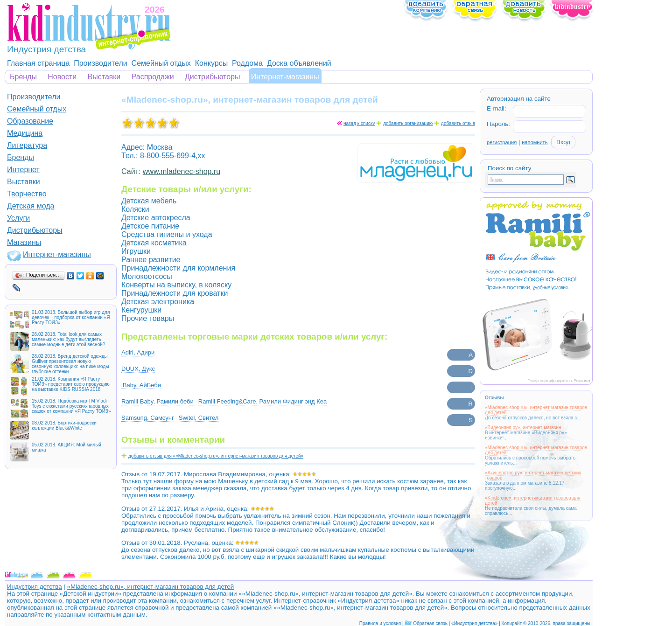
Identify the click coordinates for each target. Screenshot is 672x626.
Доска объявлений (299, 63)
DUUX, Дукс (138, 369)
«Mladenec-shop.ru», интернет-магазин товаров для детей (536, 410)
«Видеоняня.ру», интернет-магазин (523, 428)
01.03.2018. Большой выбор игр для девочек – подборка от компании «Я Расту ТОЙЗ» (71, 317)
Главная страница (38, 63)
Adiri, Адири (138, 352)
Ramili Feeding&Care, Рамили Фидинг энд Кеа (262, 401)
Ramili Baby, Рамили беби (157, 401)
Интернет (23, 170)
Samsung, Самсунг (148, 418)
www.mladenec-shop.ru (182, 171)
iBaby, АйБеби (141, 385)
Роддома (247, 63)
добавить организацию (408, 123)
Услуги (18, 218)
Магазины (24, 242)
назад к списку (359, 123)
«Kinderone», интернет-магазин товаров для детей (533, 501)
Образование (30, 121)
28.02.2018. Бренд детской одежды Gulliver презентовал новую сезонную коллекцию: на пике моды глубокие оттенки (70, 364)
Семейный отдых (161, 63)
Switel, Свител (199, 418)
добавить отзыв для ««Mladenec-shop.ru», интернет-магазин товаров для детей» (216, 456)
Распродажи (153, 77)
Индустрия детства (35, 587)
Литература (27, 145)
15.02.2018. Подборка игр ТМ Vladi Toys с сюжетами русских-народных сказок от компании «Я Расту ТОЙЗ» (71, 406)
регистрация (502, 142)
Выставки (104, 77)
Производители (101, 63)
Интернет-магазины (285, 77)
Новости (62, 77)
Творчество (27, 194)
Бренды (23, 77)
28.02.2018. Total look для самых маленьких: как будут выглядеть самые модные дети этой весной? (68, 339)
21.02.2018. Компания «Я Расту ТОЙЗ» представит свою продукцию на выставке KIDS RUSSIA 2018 (71, 384)
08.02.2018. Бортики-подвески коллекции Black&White (64, 425)
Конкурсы (211, 63)
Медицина (25, 133)
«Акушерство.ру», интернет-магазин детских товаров (533, 475)
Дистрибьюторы (213, 77)
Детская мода (31, 206)
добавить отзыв (458, 123)
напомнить (535, 142)
